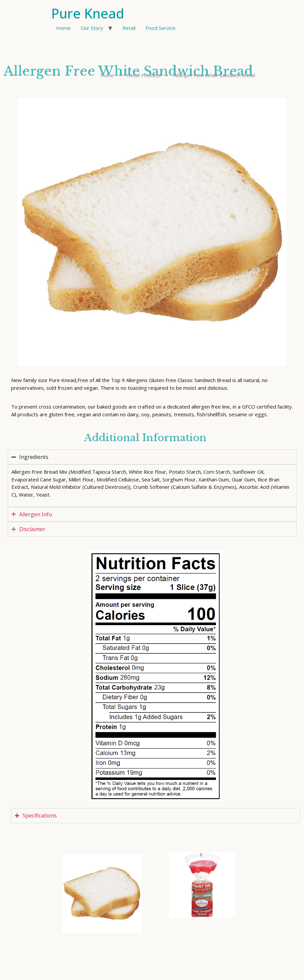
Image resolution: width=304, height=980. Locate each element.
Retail (129, 28)
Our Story (92, 28)
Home (63, 28)
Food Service (161, 28)
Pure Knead (88, 13)
